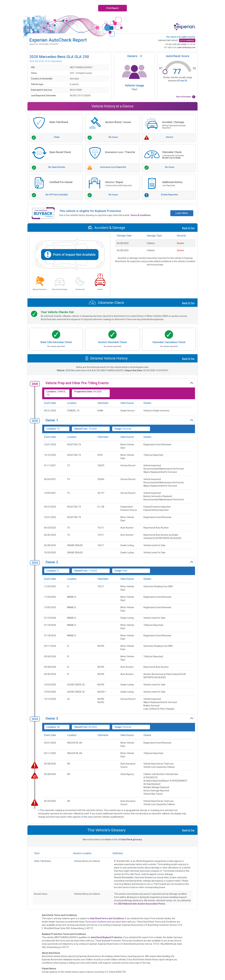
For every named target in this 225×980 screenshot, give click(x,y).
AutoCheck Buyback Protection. (107, 937)
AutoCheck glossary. (132, 839)
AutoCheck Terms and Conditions (107, 918)
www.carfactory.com (186, 48)
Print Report (112, 8)
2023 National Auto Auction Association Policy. (142, 904)
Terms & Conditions (141, 215)
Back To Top (188, 228)
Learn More (182, 213)
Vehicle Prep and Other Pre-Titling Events (77, 383)
